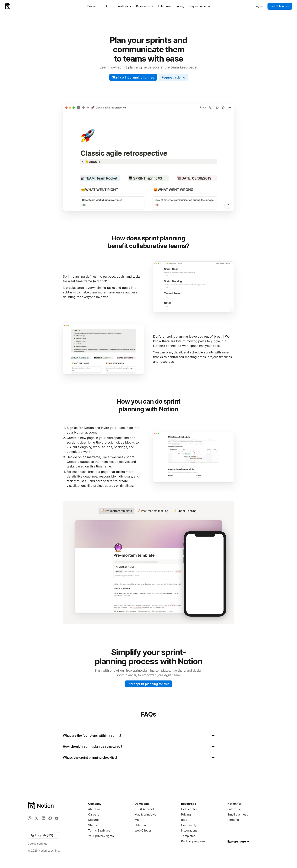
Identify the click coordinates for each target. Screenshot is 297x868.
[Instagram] (30, 818)
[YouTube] (57, 818)
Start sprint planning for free (133, 77)
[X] (36, 818)
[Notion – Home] (8, 6)
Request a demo (173, 77)
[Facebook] (50, 818)
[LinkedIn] (43, 818)
